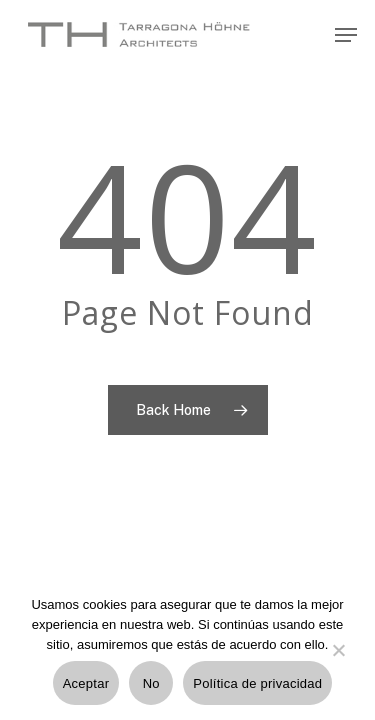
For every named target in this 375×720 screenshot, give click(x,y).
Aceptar (86, 683)
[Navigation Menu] (346, 35)
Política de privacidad (257, 683)
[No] (338, 662)
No (151, 683)
